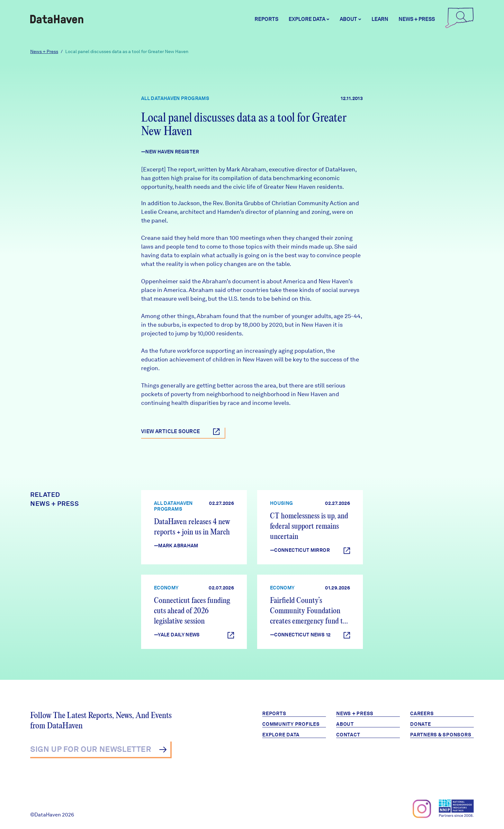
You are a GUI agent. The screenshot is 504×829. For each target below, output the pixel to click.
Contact (348, 735)
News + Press (417, 19)
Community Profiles (291, 724)
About (345, 724)
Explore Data (281, 735)
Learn (380, 19)
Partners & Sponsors (441, 735)
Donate (421, 724)
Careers (422, 714)
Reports (266, 19)
